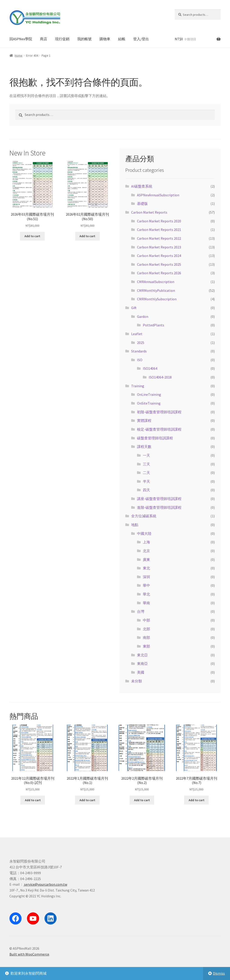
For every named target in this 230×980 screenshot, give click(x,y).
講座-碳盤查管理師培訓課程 (159, 499)
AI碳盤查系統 (142, 186)
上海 (146, 542)
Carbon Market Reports (149, 212)
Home (19, 55)
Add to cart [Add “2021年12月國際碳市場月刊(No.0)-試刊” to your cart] (33, 800)
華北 (146, 594)
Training (138, 386)
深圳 (146, 577)
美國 (141, 672)
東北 (146, 568)
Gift (134, 308)
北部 (146, 629)
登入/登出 (141, 39)
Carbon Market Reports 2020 (159, 221)
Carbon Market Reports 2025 (159, 264)
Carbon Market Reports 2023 (159, 247)
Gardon (143, 316)
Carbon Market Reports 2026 (159, 273)
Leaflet (137, 334)
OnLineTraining (149, 394)
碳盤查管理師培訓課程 (155, 438)
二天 (146, 473)
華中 (146, 585)
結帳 (122, 39)
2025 (141, 343)
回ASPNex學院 (21, 39)
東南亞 (142, 664)
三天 (146, 464)
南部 (146, 637)
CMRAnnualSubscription (156, 282)
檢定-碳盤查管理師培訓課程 (159, 429)
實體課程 (144, 420)
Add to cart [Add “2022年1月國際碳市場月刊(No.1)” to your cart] (87, 800)
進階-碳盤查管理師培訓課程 (159, 507)
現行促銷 (62, 39)
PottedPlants (154, 325)
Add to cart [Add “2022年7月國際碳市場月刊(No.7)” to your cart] (197, 800)
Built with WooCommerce (29, 954)
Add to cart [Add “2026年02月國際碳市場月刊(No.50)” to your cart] (87, 236)
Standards (139, 351)
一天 (146, 455)
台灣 (141, 611)
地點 (135, 525)
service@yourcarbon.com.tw (45, 884)
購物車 (105, 39)
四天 (146, 490)
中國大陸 (144, 533)
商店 (44, 39)
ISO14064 (150, 368)
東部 (146, 646)
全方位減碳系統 (144, 516)
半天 (146, 481)
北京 (146, 551)
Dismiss (219, 973)
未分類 (137, 681)
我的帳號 (84, 39)
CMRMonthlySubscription (157, 299)
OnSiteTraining (149, 403)
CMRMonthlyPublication (156, 290)
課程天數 (144, 447)
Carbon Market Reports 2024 (159, 256)
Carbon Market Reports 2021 (159, 230)
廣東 (146, 560)
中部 (146, 620)
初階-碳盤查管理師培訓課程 (159, 412)
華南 (146, 603)
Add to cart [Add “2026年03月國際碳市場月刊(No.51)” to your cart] (32, 236)
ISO (140, 360)
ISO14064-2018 (160, 377)
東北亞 (142, 655)
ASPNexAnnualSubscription (158, 195)
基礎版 (142, 204)
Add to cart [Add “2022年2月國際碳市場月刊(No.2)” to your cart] (142, 800)
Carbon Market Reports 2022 (159, 238)
